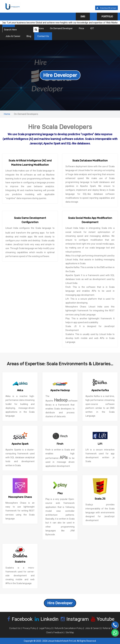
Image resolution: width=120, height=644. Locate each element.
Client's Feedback (55, 632)
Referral (106, 628)
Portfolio (107, 17)
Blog (29, 36)
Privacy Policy (30, 628)
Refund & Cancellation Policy (69, 628)
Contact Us (43, 36)
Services (39, 28)
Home (7, 114)
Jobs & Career (13, 36)
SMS (83, 17)
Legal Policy (45, 628)
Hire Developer (60, 75)
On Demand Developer (61, 28)
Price (81, 28)
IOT (92, 28)
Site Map (70, 632)
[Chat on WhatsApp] (115, 633)
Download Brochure (107, 8)
